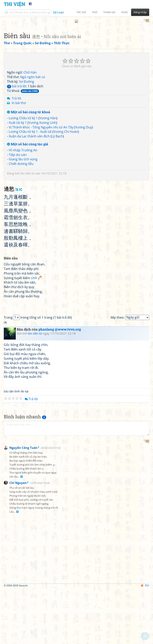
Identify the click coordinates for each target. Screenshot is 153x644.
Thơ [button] (95, 12)
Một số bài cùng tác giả (28, 196)
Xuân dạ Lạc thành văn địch (29, 188)
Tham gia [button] (109, 12)
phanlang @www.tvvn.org (60, 493)
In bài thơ (19, 155)
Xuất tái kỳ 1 (18, 175)
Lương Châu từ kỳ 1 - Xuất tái (30, 184)
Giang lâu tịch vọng (23, 211)
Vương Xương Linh (42, 175)
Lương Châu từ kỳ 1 (23, 170)
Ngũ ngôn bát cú (33, 129)
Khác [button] (125, 12)
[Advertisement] (76, 47)
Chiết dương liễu (21, 216)
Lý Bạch (57, 188)
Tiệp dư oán (18, 207)
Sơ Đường (27, 134)
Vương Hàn (48, 170)
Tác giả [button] (81, 12)
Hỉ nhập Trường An (23, 202)
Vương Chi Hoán (66, 184)
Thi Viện (14, 4)
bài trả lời (17, 138)
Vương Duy (83, 179)
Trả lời (16, 151)
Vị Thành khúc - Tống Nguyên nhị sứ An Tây (41, 179)
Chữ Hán (30, 125)
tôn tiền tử (27, 225)
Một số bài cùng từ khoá (29, 164)
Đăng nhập (140, 12)
